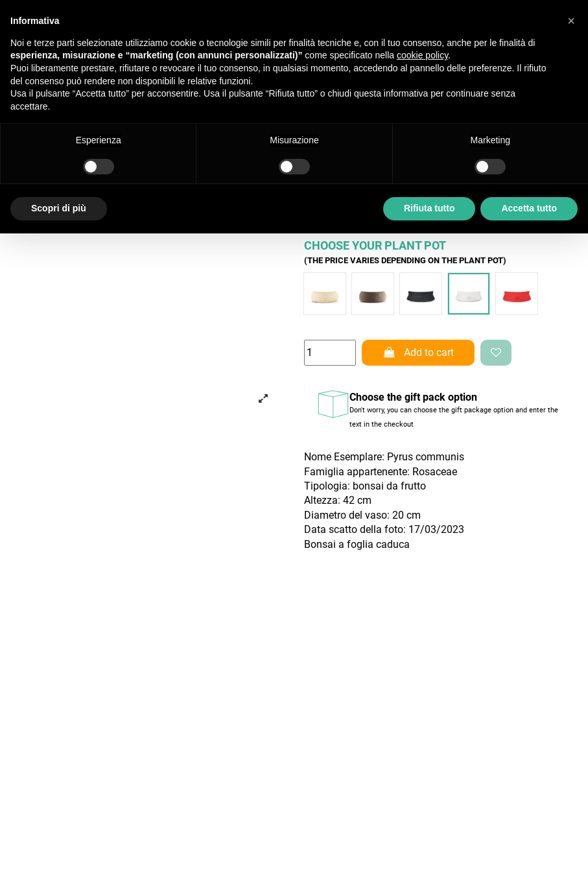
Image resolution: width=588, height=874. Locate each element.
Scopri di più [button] (59, 208)
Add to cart (418, 352)
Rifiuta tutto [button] (429, 208)
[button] (571, 21)
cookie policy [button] (422, 55)
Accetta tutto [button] (529, 208)
